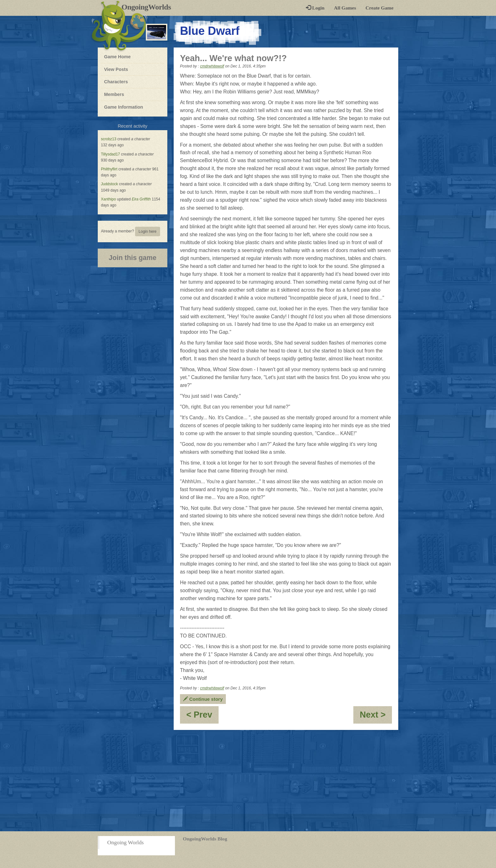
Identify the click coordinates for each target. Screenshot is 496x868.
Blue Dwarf (210, 31)
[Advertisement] (248, 781)
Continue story (203, 699)
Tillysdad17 (110, 154)
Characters (116, 81)
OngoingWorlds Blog (205, 839)
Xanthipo (108, 199)
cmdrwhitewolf (212, 66)
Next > (376, 717)
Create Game (380, 8)
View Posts (116, 69)
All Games (345, 8)
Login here (148, 231)
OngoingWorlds (149, 7)
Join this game (132, 258)
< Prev (202, 717)
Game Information (124, 107)
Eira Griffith (141, 199)
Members (114, 94)
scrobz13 (109, 139)
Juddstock (109, 184)
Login (315, 8)
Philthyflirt (109, 169)
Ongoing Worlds (125, 842)
